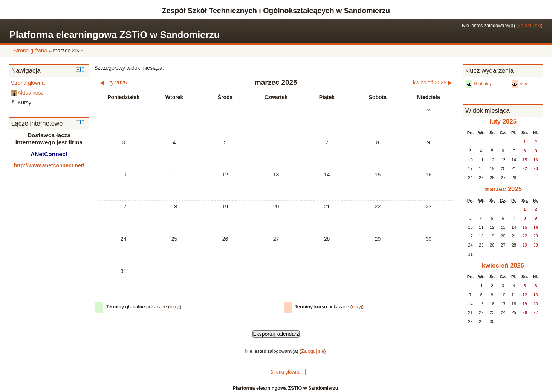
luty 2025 (503, 122)
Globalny (483, 84)
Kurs (524, 84)
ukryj (175, 307)
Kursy (24, 103)
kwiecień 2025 (503, 266)
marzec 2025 (68, 51)
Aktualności (31, 93)
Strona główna (30, 51)
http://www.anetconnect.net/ (49, 165)
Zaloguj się (530, 26)
